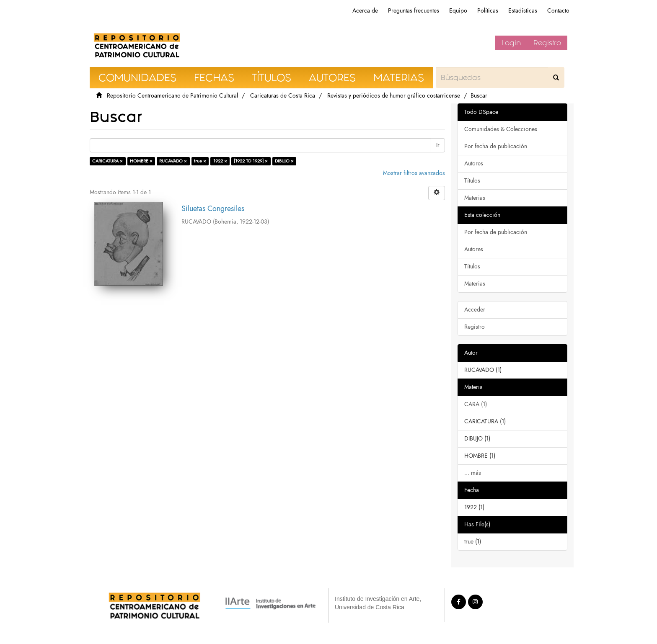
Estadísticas (523, 11)
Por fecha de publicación (496, 146)
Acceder (475, 310)
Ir (438, 145)
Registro (547, 43)
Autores (474, 164)
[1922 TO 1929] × (251, 161)
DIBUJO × (284, 161)
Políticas (488, 11)
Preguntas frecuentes (414, 11)
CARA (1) (476, 404)
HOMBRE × (141, 161)
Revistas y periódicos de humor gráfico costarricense (394, 96)
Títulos (472, 181)
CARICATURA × (107, 161)
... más (473, 473)
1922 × (220, 161)
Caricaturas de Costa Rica (283, 96)
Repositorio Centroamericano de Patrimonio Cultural (172, 96)
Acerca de (365, 11)
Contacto (558, 11)
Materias (475, 198)
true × (200, 161)
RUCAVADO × (173, 161)
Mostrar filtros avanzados (414, 173)
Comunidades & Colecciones (501, 129)
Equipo (458, 11)
